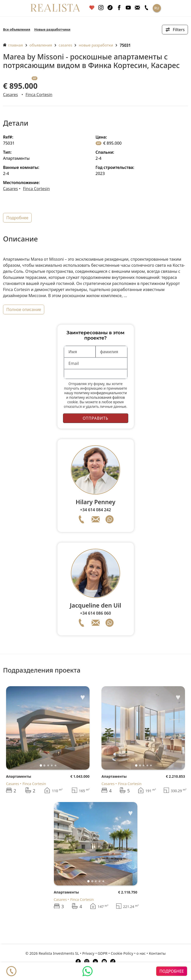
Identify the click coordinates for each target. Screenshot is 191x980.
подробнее (17, 218)
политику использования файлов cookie (96, 400)
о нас (141, 953)
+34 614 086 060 (95, 613)
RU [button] (157, 8)
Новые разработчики (52, 29)
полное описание (24, 309)
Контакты (157, 953)
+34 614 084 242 (95, 510)
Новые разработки (96, 45)
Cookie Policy (122, 953)
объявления (41, 45)
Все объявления (17, 29)
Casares (65, 45)
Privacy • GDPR (95, 953)
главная (13, 45)
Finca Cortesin (39, 95)
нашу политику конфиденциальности (95, 393)
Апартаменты (19, 776)
